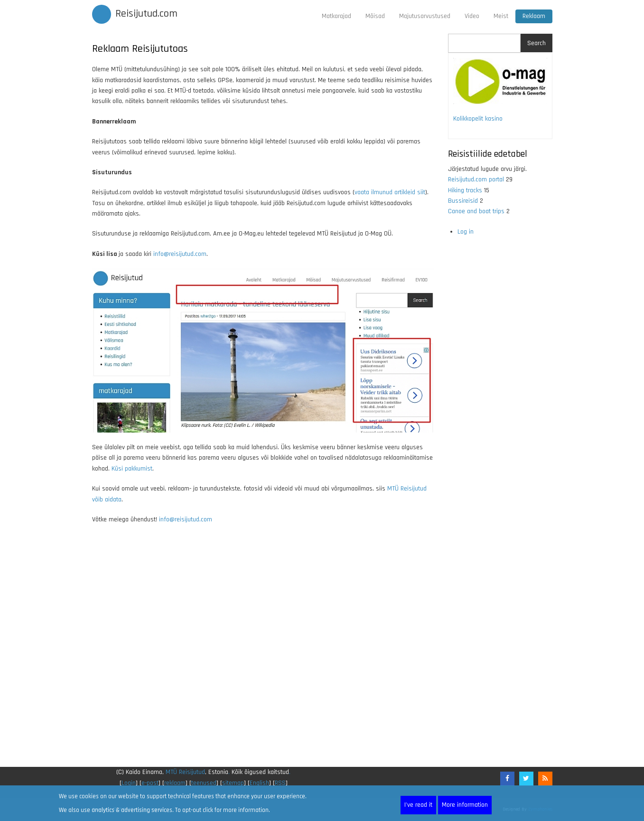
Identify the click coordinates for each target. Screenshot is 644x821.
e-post (150, 783)
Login (129, 783)
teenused (204, 783)
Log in (466, 232)
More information (465, 805)
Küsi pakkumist (132, 469)
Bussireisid (463, 201)
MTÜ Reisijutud (185, 772)
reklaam (175, 783)
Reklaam (534, 16)
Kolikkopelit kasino (478, 119)
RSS (280, 783)
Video (472, 16)
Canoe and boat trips (476, 211)
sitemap (233, 783)
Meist (501, 16)
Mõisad (375, 16)
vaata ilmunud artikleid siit (390, 192)
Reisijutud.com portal (476, 179)
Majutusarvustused (425, 16)
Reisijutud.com (146, 14)
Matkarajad (336, 16)
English (259, 783)
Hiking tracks (465, 190)
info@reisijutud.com (180, 254)
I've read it (418, 805)
